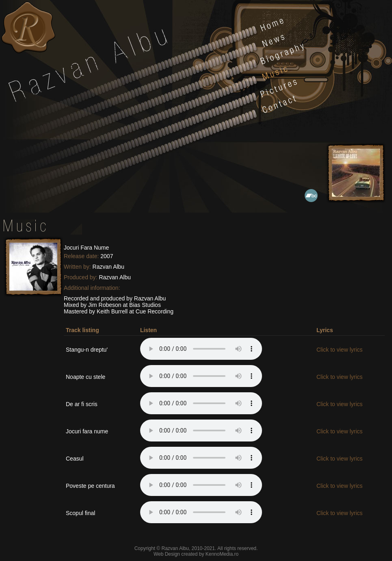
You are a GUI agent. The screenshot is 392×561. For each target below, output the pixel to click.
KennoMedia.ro (222, 554)
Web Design (167, 554)
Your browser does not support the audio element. (201, 349)
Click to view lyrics (340, 350)
